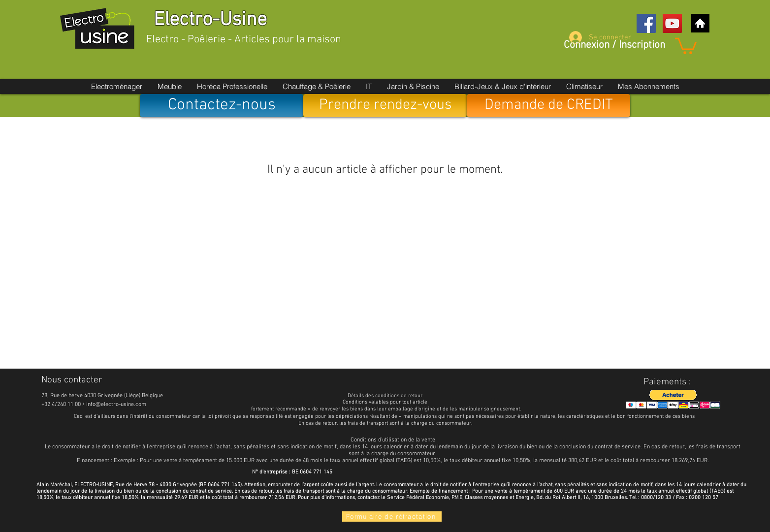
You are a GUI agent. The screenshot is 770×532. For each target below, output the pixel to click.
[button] (686, 45)
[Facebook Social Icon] (646, 23)
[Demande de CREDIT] (548, 106)
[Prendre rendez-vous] (385, 106)
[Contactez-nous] (222, 106)
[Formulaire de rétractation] (392, 516)
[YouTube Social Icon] (672, 23)
